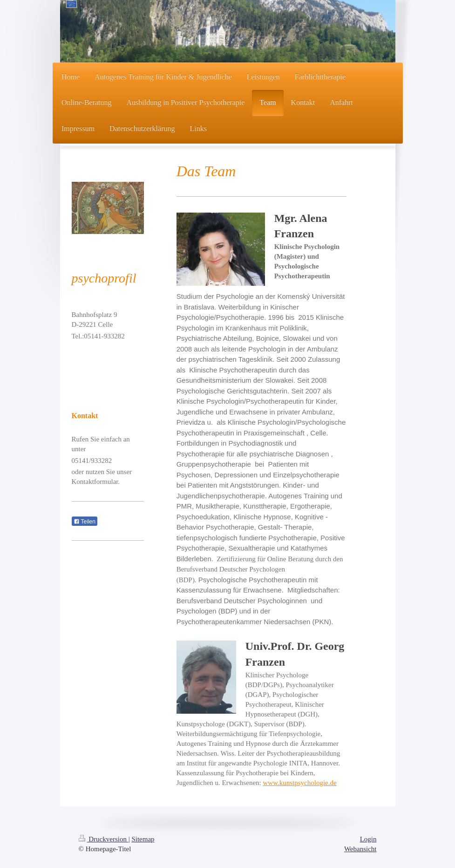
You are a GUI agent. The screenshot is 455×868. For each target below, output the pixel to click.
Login (368, 839)
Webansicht (360, 849)
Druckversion (104, 839)
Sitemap (143, 839)
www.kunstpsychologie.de (299, 783)
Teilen (85, 522)
